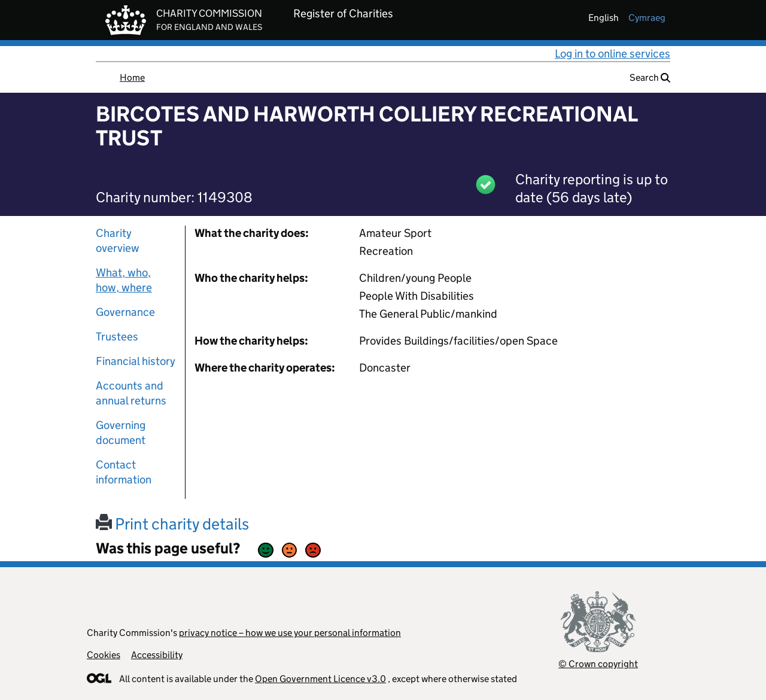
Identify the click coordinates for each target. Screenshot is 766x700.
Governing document (121, 433)
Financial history (136, 361)
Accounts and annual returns (131, 393)
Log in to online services (613, 54)
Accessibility (157, 655)
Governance (125, 312)
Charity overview (118, 241)
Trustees (117, 337)
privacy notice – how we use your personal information (290, 633)
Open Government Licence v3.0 (320, 679)
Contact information (124, 472)
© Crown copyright (598, 664)
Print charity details (172, 524)
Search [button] (650, 77)
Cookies (104, 655)
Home (132, 77)
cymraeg (647, 18)
